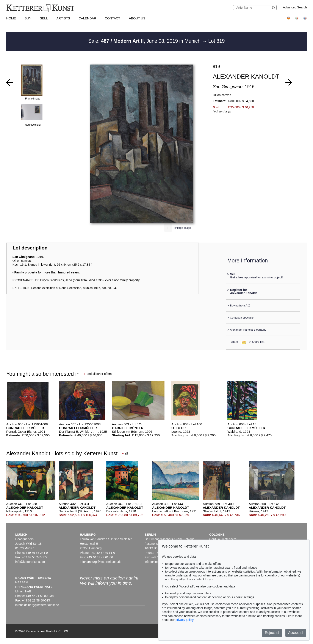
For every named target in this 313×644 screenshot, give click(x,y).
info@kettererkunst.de (30, 562)
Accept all (296, 633)
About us (137, 18)
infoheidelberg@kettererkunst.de (37, 605)
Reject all (272, 633)
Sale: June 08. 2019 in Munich (145, 41)
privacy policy (184, 620)
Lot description (30, 248)
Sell (44, 18)
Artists (63, 18)
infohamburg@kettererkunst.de (101, 562)
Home (11, 18)
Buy (28, 18)
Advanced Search (295, 7)
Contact (112, 18)
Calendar (88, 18)
